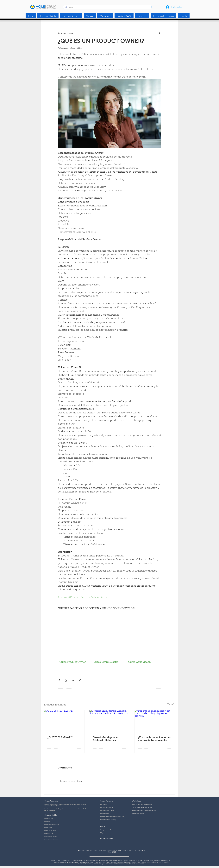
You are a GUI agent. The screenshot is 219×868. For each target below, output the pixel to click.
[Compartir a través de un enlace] (80, 680)
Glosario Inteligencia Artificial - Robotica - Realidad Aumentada (105, 739)
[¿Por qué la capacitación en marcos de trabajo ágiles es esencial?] (155, 721)
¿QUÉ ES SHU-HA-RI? (60, 737)
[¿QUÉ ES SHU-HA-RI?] (64, 721)
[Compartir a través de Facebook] (59, 680)
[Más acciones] (160, 33)
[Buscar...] (107, 7)
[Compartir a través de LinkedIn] (73, 680)
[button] (90, 16)
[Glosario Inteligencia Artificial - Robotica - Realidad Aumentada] (110, 721)
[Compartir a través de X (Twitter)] (66, 680)
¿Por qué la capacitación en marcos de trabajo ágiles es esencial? (155, 739)
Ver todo (171, 704)
